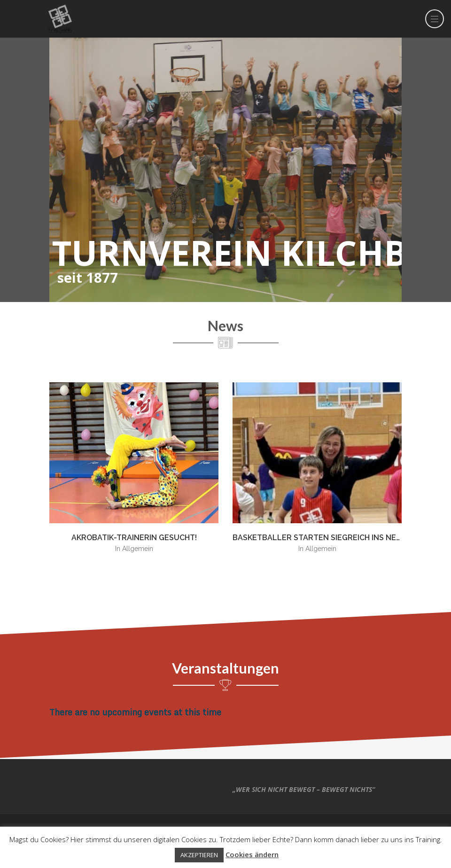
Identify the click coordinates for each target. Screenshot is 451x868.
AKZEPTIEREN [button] (199, 855)
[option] (134, 472)
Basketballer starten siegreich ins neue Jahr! (331, 538)
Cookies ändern (252, 854)
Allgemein (138, 549)
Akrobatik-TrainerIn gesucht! (134, 538)
